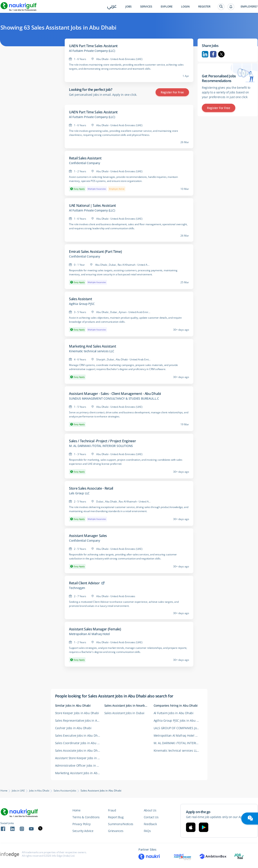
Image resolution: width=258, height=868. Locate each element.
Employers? (249, 7)
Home (4, 791)
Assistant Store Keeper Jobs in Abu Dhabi (80, 758)
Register (204, 7)
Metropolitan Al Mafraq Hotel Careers (178, 735)
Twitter (221, 54)
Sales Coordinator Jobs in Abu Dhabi (80, 743)
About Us (150, 810)
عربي (112, 7)
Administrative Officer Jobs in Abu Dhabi (80, 765)
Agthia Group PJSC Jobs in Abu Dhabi (178, 720)
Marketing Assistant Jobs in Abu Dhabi (80, 773)
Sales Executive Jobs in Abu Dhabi (79, 735)
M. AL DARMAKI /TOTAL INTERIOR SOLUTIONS (101, 446)
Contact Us (151, 817)
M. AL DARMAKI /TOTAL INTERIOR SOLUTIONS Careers (178, 743)
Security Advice (83, 831)
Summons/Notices (121, 824)
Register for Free (172, 92)
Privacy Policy (82, 824)
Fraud (112, 810)
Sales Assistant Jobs (65, 791)
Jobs (128, 7)
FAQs (147, 831)
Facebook (213, 54)
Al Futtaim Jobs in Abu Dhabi (174, 713)
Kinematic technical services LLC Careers (178, 750)
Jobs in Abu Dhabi (39, 791)
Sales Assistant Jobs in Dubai (124, 713)
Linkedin (205, 54)
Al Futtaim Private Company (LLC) (92, 51)
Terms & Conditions (86, 817)
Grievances (116, 831)
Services (146, 7)
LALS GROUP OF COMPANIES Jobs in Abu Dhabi (178, 728)
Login (185, 7)
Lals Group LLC (79, 493)
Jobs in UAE (18, 791)
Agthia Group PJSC (82, 304)
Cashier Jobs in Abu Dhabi (73, 728)
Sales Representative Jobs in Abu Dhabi (80, 720)
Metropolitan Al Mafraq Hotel (89, 634)
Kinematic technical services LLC (92, 351)
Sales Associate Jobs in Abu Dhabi (79, 750)
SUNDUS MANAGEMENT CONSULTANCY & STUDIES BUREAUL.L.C (114, 399)
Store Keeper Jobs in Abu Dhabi (77, 713)
